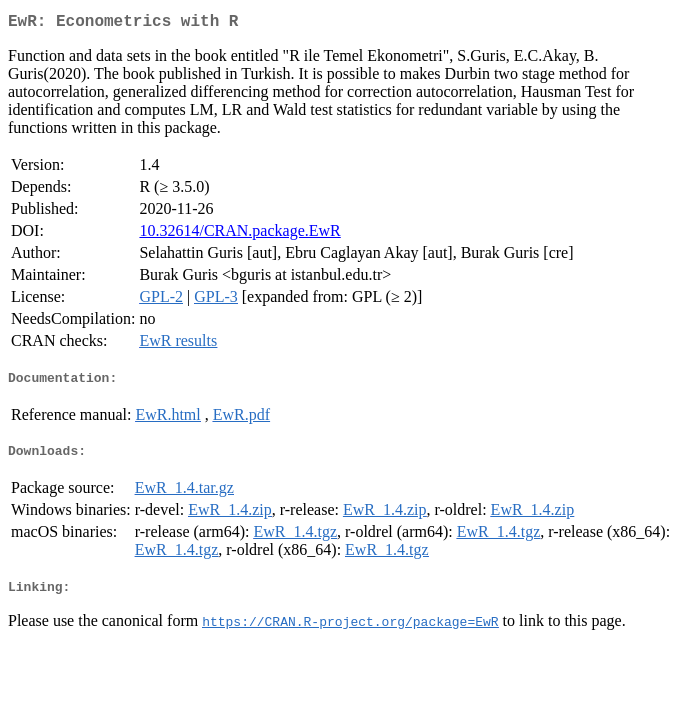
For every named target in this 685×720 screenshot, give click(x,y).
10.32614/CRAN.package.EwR (239, 234)
